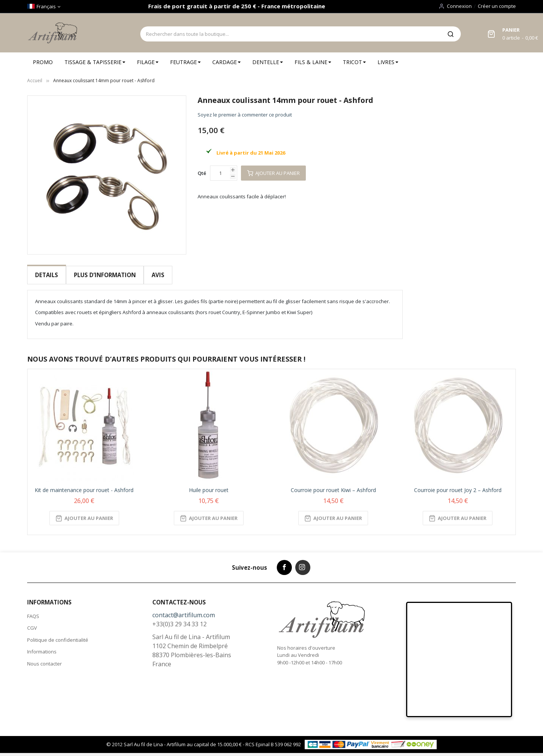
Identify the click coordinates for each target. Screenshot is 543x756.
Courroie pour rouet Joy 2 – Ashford (458, 485)
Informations (42, 647)
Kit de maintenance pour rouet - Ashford (84, 485)
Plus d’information (104, 275)
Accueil (35, 81)
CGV (32, 623)
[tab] (47, 275)
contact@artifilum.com (184, 610)
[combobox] (290, 34)
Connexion (459, 6)
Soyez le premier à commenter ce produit (245, 115)
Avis (157, 275)
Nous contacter (44, 659)
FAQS (33, 612)
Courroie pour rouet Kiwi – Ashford (333, 485)
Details (47, 275)
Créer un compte (497, 6)
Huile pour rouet (209, 485)
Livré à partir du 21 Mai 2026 (251, 153)
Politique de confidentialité (58, 635)
